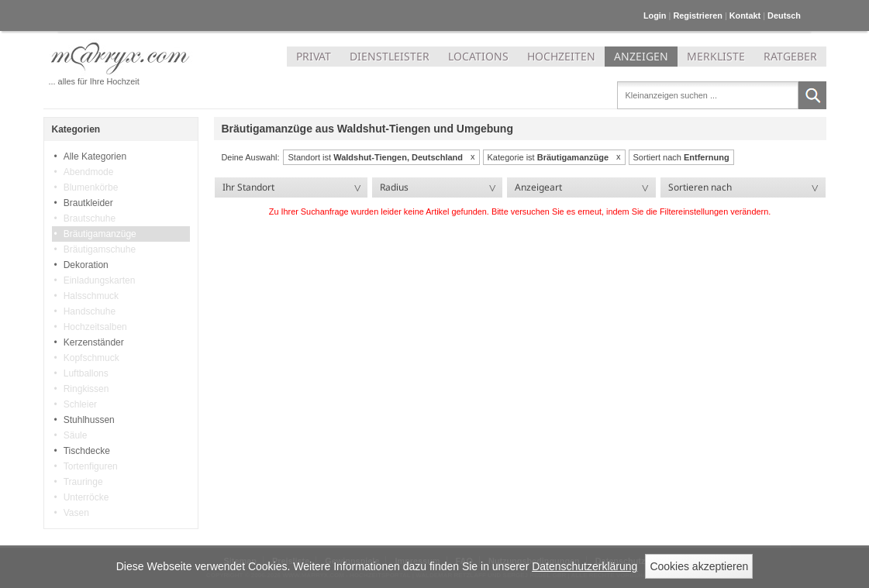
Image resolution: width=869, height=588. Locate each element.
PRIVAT (314, 56)
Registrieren (697, 15)
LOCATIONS (478, 56)
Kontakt (745, 15)
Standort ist (375, 157)
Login (655, 15)
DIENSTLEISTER (390, 56)
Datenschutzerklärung (585, 566)
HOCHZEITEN (561, 56)
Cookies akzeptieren (699, 566)
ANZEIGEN (641, 56)
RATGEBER (790, 56)
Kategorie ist (548, 157)
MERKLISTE (716, 56)
